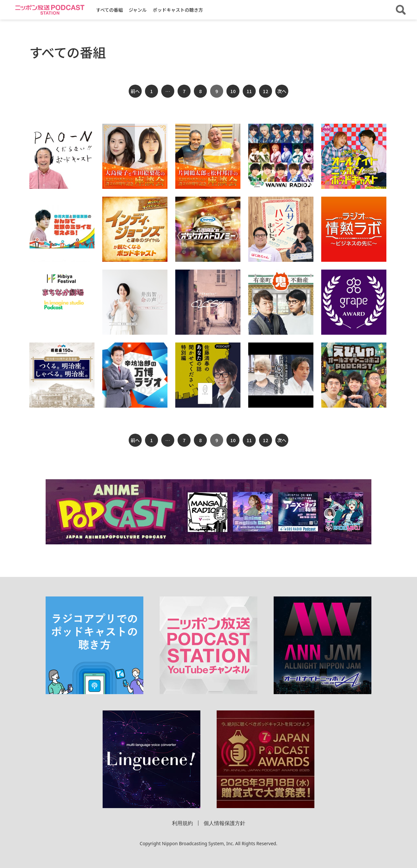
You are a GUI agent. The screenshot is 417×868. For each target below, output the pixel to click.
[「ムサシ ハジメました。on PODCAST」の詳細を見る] (281, 229)
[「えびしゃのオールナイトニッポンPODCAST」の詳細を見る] (354, 375)
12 (266, 91)
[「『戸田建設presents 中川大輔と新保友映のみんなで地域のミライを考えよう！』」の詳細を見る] (62, 229)
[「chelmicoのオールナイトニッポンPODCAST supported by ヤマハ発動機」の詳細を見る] (354, 156)
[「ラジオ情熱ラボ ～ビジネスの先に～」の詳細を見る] (354, 229)
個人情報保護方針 (224, 823)
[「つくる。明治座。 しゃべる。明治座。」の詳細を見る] (62, 375)
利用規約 (182, 823)
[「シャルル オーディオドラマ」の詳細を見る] (208, 302)
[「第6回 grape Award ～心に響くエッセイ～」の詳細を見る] (354, 302)
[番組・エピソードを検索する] (401, 10)
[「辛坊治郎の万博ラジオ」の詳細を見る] (135, 375)
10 (233, 91)
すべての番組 (109, 10)
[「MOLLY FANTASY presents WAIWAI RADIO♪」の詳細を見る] (281, 156)
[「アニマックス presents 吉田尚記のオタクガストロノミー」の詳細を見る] (208, 229)
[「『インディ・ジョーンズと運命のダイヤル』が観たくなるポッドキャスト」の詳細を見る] (135, 229)
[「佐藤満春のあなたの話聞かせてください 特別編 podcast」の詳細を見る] (208, 375)
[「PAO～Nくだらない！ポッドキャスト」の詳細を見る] (62, 156)
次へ (282, 91)
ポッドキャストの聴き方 (178, 10)
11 (249, 91)
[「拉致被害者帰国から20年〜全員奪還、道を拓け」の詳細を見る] (281, 375)
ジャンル (138, 10)
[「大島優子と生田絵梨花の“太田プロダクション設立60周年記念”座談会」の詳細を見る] (135, 156)
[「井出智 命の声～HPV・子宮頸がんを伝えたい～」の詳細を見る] (135, 302)
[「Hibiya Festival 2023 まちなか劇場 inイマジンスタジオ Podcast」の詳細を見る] (62, 293)
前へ (135, 91)
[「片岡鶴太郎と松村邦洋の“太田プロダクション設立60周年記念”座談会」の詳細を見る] (208, 156)
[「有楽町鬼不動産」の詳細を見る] (281, 302)
